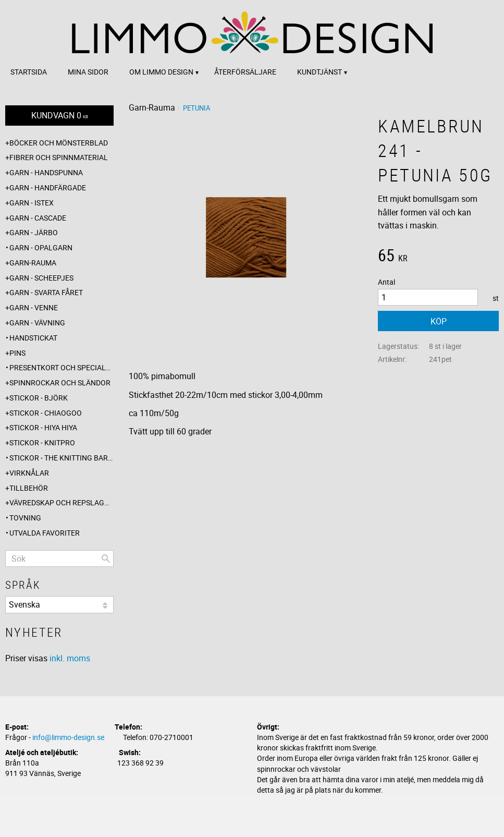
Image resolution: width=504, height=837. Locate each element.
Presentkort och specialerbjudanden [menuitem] (62, 367)
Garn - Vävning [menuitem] (37, 323)
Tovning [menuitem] (25, 518)
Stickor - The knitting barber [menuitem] (62, 458)
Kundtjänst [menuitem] (319, 72)
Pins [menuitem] (17, 353)
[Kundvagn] (59, 116)
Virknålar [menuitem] (29, 473)
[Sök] (106, 559)
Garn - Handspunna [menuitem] (46, 172)
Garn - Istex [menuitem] (32, 203)
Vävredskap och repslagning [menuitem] (62, 502)
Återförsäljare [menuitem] (245, 72)
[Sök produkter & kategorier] (59, 559)
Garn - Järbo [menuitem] (34, 232)
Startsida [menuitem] (29, 72)
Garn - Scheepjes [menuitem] (41, 278)
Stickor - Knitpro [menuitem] (42, 442)
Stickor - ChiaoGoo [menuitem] (46, 413)
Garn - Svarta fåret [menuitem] (46, 292)
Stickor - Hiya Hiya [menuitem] (43, 427)
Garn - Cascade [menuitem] (38, 218)
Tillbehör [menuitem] (29, 488)
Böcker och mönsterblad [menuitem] (59, 143)
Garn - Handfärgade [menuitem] (48, 187)
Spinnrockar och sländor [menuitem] (60, 383)
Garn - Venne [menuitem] (34, 307)
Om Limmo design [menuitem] (161, 72)
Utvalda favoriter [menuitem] (45, 533)
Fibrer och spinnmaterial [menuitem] (59, 157)
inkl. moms (70, 658)
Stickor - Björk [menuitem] (39, 398)
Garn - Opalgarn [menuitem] (41, 247)
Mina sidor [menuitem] (88, 72)
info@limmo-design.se (68, 737)
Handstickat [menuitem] (33, 338)
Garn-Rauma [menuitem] (33, 263)
